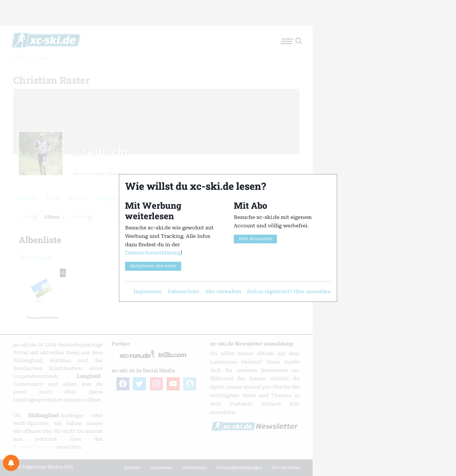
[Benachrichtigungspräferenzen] (11, 463)
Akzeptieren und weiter (153, 266)
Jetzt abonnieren (255, 239)
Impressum (148, 291)
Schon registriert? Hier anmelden (289, 291)
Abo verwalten (223, 291)
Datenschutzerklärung (153, 253)
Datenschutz (183, 291)
